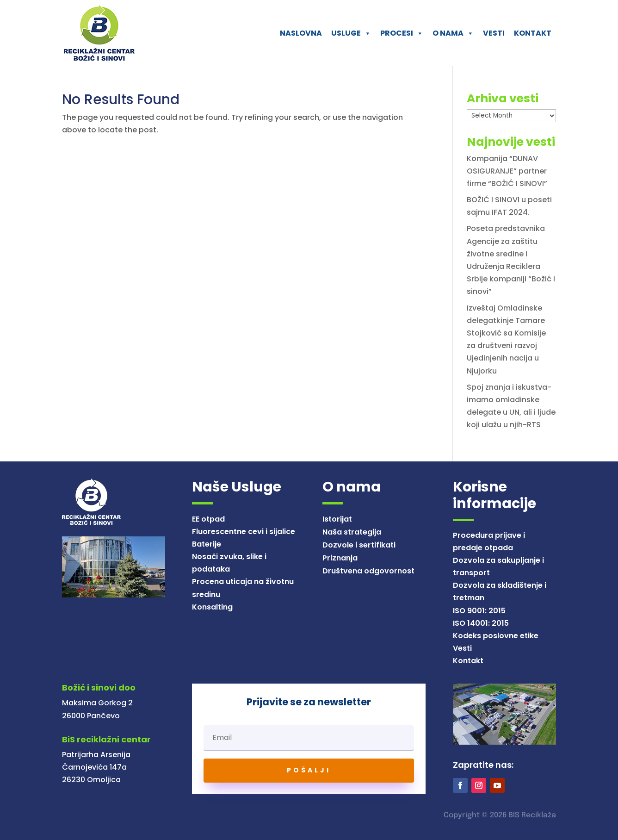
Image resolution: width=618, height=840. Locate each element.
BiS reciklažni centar (106, 739)
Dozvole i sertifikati (359, 545)
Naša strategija (352, 532)
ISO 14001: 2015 (481, 623)
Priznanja (340, 558)
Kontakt (468, 661)
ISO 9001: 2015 (479, 611)
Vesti (462, 648)
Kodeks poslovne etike (496, 636)
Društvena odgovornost (368, 571)
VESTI (494, 33)
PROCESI (402, 33)
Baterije (207, 544)
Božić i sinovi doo (99, 688)
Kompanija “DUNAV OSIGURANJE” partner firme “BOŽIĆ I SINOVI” (507, 171)
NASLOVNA (301, 33)
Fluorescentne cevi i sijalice (244, 532)
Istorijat (337, 519)
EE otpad (208, 519)
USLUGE (351, 33)
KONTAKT (533, 33)
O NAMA (453, 33)
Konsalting (212, 607)
